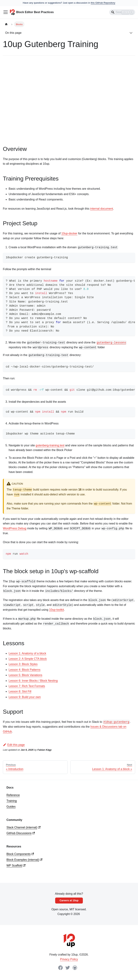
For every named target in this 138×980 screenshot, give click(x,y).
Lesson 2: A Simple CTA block (28, 659)
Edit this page (14, 745)
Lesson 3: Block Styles (23, 664)
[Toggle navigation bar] (6, 12)
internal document (102, 209)
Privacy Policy (69, 959)
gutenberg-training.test (50, 445)
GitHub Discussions (21, 833)
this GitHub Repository (103, 3)
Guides (11, 807)
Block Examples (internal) (24, 860)
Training (12, 801)
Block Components (20, 854)
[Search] (122, 12)
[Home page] (6, 24)
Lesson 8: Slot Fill (20, 691)
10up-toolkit (57, 610)
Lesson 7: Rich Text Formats (27, 686)
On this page (13, 33)
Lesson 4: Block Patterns (25, 670)
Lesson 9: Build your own (25, 697)
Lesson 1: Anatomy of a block (27, 653)
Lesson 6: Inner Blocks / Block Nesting (33, 681)
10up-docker (69, 233)
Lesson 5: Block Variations (25, 675)
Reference (13, 795)
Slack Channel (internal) (23, 827)
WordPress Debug (15, 528)
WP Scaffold (16, 865)
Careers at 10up (69, 900)
